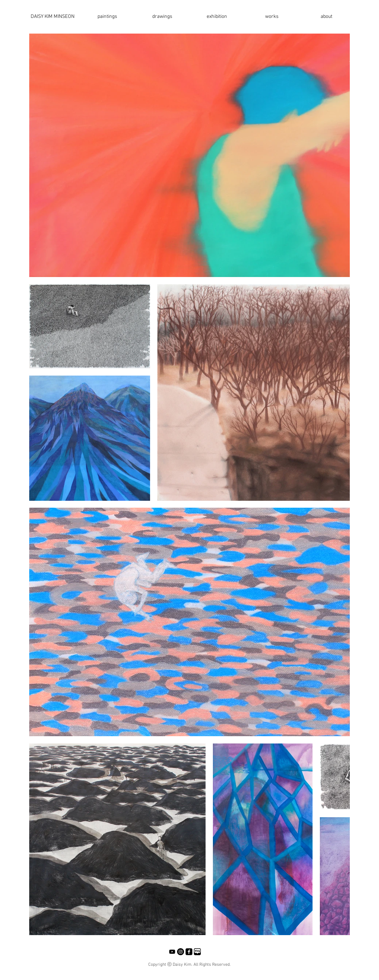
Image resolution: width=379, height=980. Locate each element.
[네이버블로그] (197, 952)
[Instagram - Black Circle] (181, 952)
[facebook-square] (189, 952)
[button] (107, 17)
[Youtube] (172, 952)
